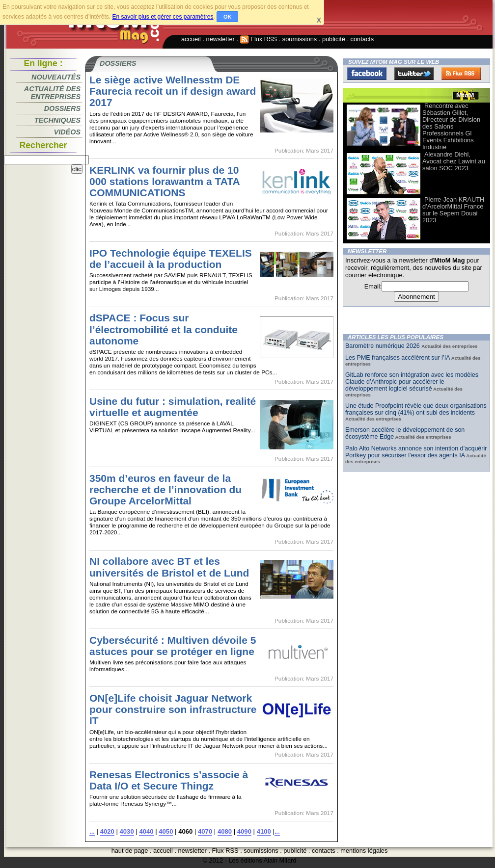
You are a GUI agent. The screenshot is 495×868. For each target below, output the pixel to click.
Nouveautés (56, 77)
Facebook (367, 74)
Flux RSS (259, 39)
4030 (127, 831)
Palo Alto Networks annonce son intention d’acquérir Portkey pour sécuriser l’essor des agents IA (416, 452)
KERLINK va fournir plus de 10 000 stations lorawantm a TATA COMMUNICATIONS (165, 181)
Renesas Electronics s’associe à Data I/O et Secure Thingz (169, 780)
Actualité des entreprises (52, 93)
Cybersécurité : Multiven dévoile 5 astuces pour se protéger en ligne (173, 646)
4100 (264, 831)
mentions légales (364, 851)
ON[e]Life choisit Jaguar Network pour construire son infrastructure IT (173, 709)
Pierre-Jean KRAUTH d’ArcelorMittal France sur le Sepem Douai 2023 (453, 210)
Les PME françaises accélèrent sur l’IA (398, 358)
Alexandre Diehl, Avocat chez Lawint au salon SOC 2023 (454, 161)
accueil (191, 39)
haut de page (130, 851)
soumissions (300, 39)
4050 (166, 831)
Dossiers (62, 108)
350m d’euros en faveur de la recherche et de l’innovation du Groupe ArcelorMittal (165, 489)
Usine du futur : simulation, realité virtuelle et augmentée (173, 407)
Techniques (57, 120)
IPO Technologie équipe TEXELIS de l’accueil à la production (171, 259)
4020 (107, 831)
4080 (225, 831)
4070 (205, 831)
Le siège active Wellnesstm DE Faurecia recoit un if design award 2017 (173, 91)
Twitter (414, 74)
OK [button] (228, 17)
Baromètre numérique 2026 (383, 346)
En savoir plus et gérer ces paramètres (163, 17)
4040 (146, 831)
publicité (334, 39)
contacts (362, 39)
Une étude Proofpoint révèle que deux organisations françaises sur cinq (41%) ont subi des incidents (416, 409)
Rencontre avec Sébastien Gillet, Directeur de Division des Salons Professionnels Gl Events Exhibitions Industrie (451, 126)
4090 (244, 831)
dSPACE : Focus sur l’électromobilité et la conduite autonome (164, 329)
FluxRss (461, 74)
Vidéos (67, 132)
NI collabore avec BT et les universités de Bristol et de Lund (169, 567)
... (92, 831)
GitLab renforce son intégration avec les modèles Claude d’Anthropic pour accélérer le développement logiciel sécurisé (412, 382)
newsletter (220, 39)
